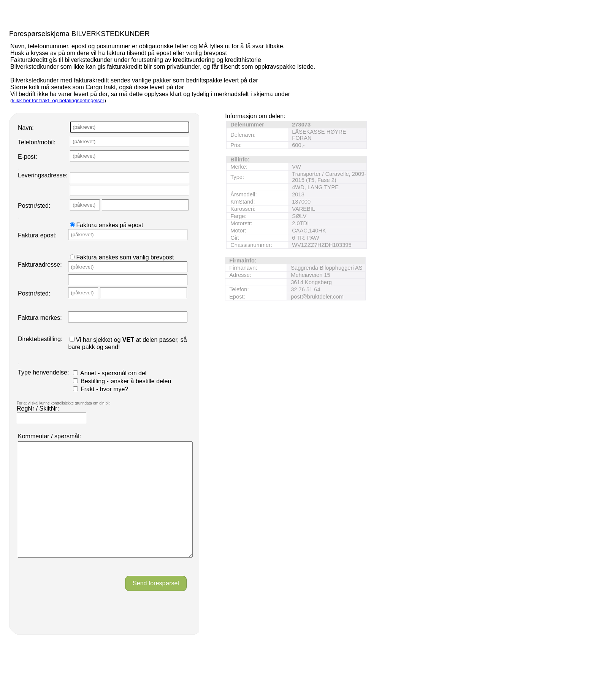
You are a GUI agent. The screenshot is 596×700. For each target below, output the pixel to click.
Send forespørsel (156, 606)
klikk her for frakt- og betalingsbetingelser (58, 100)
